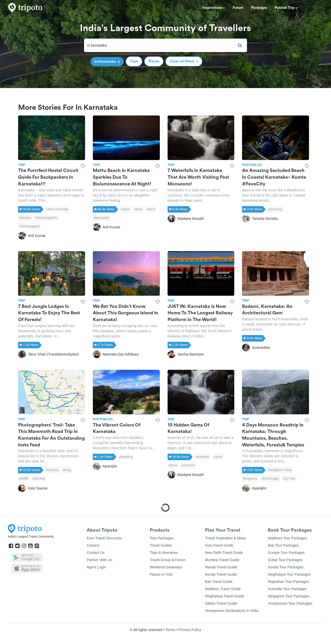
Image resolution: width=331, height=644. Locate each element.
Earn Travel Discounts (104, 538)
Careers (93, 545)
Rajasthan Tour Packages (288, 582)
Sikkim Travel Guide (221, 603)
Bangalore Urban (280, 470)
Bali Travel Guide (219, 582)
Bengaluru (250, 479)
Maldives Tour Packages (287, 538)
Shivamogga (270, 479)
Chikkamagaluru (46, 218)
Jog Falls (289, 479)
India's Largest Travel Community (31, 537)
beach (151, 209)
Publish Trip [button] (286, 8)
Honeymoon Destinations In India (232, 611)
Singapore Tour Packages (289, 596)
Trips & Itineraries (164, 553)
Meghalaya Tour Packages (289, 574)
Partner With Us (99, 560)
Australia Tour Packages (287, 589)
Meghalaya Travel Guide (225, 596)
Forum (238, 8)
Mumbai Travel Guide (222, 560)
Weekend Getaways (166, 567)
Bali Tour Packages (283, 545)
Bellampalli (101, 218)
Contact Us (96, 553)
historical (52, 470)
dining (67, 470)
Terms (170, 630)
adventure (202, 457)
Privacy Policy (190, 630)
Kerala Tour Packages (286, 567)
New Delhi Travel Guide (224, 553)
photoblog (275, 209)
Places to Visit (161, 574)
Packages (259, 8)
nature (125, 209)
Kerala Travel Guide (221, 574)
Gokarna (25, 218)
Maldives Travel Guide (223, 589)
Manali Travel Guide (221, 567)
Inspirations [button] (214, 8)
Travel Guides (161, 545)
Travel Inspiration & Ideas (225, 538)
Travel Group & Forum (168, 560)
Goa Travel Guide (219, 545)
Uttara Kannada (57, 209)
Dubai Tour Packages (285, 560)
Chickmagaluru (29, 226)
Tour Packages (162, 538)
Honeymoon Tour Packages (290, 603)
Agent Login (96, 567)
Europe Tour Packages (286, 553)
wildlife (24, 479)
